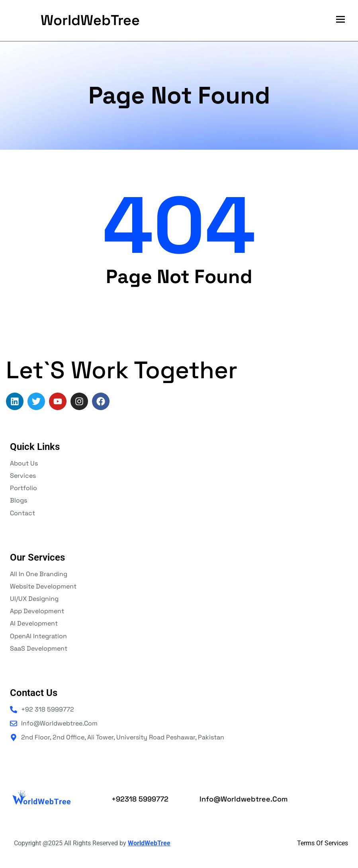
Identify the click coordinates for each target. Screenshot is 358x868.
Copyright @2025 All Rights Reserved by (92, 843)
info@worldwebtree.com (244, 799)
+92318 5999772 (140, 799)
